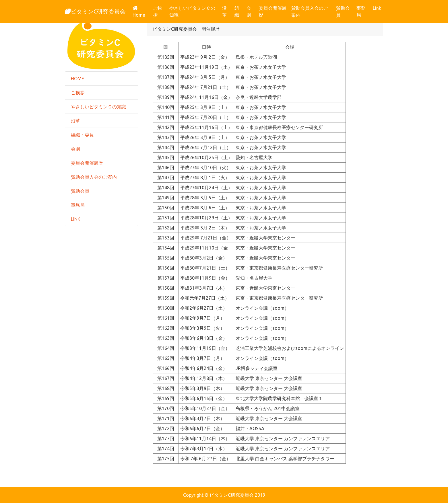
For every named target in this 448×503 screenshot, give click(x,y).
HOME (77, 79)
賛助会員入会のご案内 (310, 11)
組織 (237, 11)
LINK (76, 219)
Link (377, 8)
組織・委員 (82, 135)
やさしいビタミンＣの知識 (192, 11)
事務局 (361, 11)
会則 (249, 11)
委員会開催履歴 (273, 11)
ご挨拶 (158, 11)
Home (142, 12)
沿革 (224, 11)
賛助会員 (343, 11)
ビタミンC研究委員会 (95, 11)
